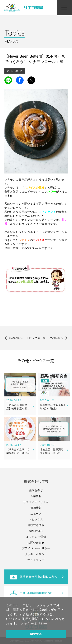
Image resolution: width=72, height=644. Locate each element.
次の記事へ (56, 339)
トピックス (36, 538)
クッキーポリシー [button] (34, 624)
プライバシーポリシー (36, 567)
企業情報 (36, 515)
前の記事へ (16, 339)
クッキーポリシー (36, 573)
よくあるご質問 (36, 555)
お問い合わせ (36, 561)
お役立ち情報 (36, 544)
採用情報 (36, 526)
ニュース (36, 532)
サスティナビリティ (36, 520)
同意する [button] (36, 634)
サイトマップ (36, 578)
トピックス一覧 (36, 339)
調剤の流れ (36, 549)
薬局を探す (36, 509)
